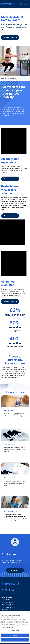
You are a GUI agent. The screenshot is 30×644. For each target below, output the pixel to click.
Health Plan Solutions (8, 600)
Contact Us (17, 570)
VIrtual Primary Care (7, 605)
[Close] (28, 614)
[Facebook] (2, 590)
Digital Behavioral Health (8, 607)
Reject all (15, 637)
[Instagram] (6, 590)
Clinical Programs (6, 610)
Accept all (15, 641)
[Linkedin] (9, 590)
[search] (21, 4)
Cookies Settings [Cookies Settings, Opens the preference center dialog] (15, 632)
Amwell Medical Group (8, 612)
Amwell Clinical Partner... (9, 79)
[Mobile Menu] (25, 4)
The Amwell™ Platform (8, 602)
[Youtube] (13, 590)
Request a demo (11, 179)
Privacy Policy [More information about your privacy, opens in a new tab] (9, 629)
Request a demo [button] (11, 38)
